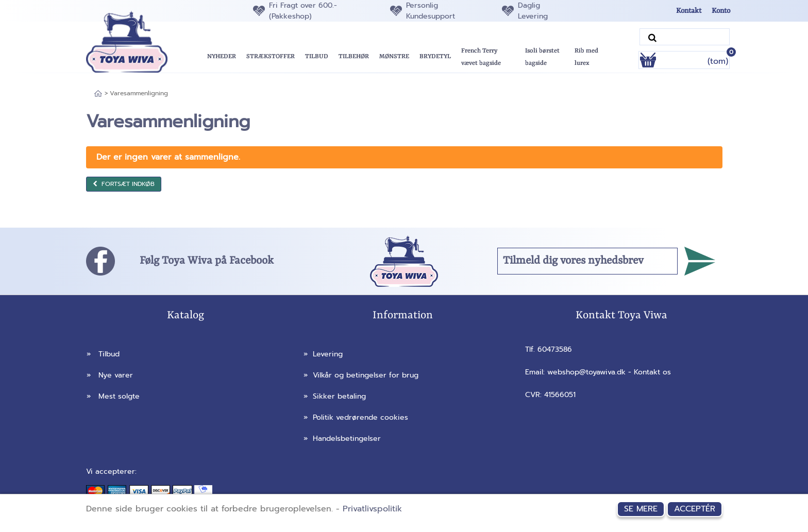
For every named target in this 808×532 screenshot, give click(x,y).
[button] (317, 57)
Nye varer (110, 375)
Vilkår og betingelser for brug (361, 375)
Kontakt (689, 11)
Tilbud (103, 354)
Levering (323, 354)
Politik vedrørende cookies (356, 417)
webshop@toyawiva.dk (586, 372)
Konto (721, 11)
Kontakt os (652, 372)
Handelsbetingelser (342, 439)
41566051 (560, 395)
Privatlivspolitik (372, 509)
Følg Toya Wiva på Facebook (207, 261)
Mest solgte (113, 396)
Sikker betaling (335, 396)
